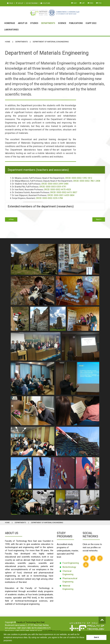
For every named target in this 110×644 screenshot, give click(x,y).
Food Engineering (71, 563)
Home (8, 42)
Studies (34, 23)
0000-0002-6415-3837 (64, 192)
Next (99, 219)
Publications (76, 23)
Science (62, 23)
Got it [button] (96, 637)
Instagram (32, 3)
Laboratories (11, 30)
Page (10, 3)
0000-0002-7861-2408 (87, 181)
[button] (13, 641)
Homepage (10, 23)
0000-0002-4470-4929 (57, 190)
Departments (48, 23)
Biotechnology (69, 567)
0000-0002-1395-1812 (79, 178)
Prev (11, 219)
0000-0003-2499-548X (55, 184)
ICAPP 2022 (91, 23)
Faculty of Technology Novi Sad (30, 622)
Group (20, 3)
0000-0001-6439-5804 (61, 195)
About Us (23, 23)
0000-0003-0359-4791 (53, 187)
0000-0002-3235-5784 (49, 198)
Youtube (45, 3)
